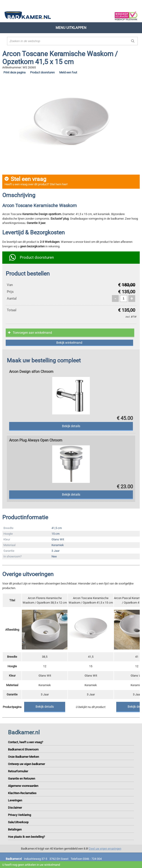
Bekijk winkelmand (69, 343)
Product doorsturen (42, 72)
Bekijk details (45, 707)
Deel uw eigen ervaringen (105, 849)
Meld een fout (68, 72)
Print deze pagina (14, 72)
